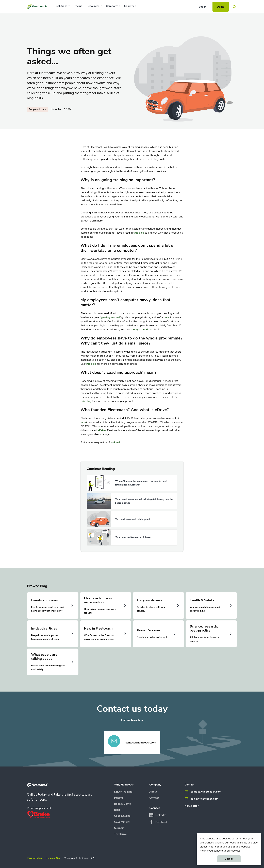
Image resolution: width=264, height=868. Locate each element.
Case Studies (122, 816)
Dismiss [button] (229, 859)
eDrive (102, 430)
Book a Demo (122, 804)
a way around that (142, 330)
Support (119, 828)
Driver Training (123, 792)
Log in (203, 7)
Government (122, 822)
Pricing (78, 6)
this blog (139, 233)
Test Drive (120, 834)
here (167, 317)
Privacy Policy (35, 858)
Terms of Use (53, 858)
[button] (63, 6)
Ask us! (115, 442)
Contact (154, 798)
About (153, 792)
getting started (111, 317)
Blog (117, 810)
